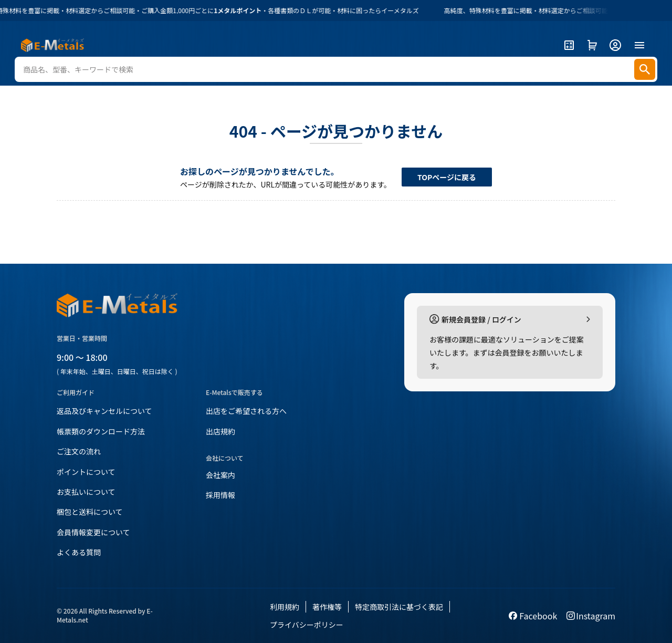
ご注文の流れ (79, 451)
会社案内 (220, 475)
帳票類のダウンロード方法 (101, 431)
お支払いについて (86, 492)
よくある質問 (79, 552)
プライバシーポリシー (307, 625)
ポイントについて (86, 472)
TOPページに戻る (447, 177)
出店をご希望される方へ (246, 411)
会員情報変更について (93, 532)
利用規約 (285, 607)
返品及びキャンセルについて (104, 411)
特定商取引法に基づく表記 (399, 607)
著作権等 (327, 607)
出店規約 (220, 431)
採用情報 (220, 495)
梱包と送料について (90, 512)
